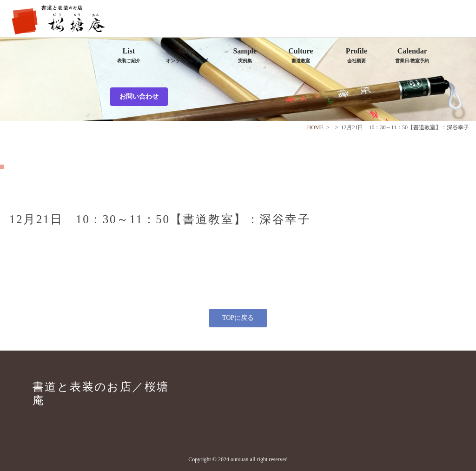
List (129, 55)
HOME (315, 127)
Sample (245, 55)
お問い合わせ (139, 96)
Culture (301, 55)
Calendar (412, 55)
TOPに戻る (238, 318)
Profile (357, 55)
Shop (187, 55)
